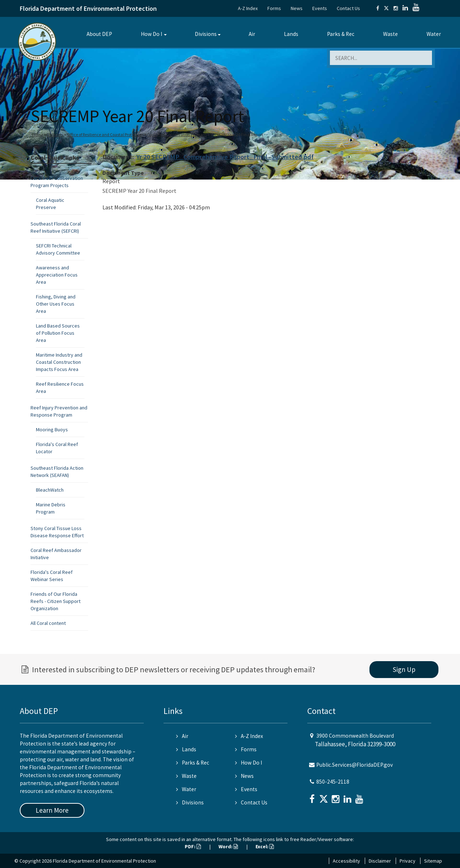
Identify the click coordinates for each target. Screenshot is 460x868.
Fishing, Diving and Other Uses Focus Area (56, 304)
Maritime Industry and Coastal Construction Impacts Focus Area (59, 362)
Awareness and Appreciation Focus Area (57, 275)
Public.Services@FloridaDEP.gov (355, 765)
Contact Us (348, 8)
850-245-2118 (333, 782)
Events (320, 8)
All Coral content (48, 623)
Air (252, 34)
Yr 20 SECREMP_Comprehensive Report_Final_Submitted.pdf (225, 157)
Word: (228, 846)
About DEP (99, 34)
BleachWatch (50, 490)
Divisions (206, 34)
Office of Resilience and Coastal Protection (105, 134)
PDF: (193, 846)
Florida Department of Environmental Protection (88, 8)
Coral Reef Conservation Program (177, 134)
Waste (390, 34)
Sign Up (404, 669)
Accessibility (346, 861)
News (297, 8)
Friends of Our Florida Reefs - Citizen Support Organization (56, 601)
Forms (274, 8)
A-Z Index (248, 8)
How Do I (151, 34)
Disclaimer (380, 861)
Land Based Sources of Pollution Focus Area (58, 333)
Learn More (52, 810)
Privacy (408, 861)
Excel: (265, 846)
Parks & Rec (341, 34)
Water (434, 34)
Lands (291, 34)
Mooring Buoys (52, 430)
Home (38, 134)
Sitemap (433, 861)
